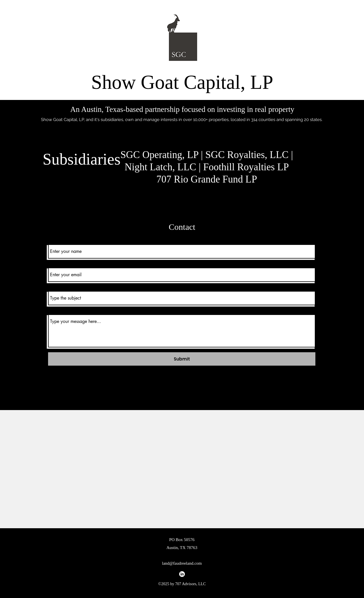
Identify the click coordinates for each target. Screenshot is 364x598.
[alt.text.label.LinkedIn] (182, 574)
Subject (54, 287)
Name (53, 240)
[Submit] (182, 359)
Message (55, 310)
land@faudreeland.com (182, 563)
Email (52, 263)
